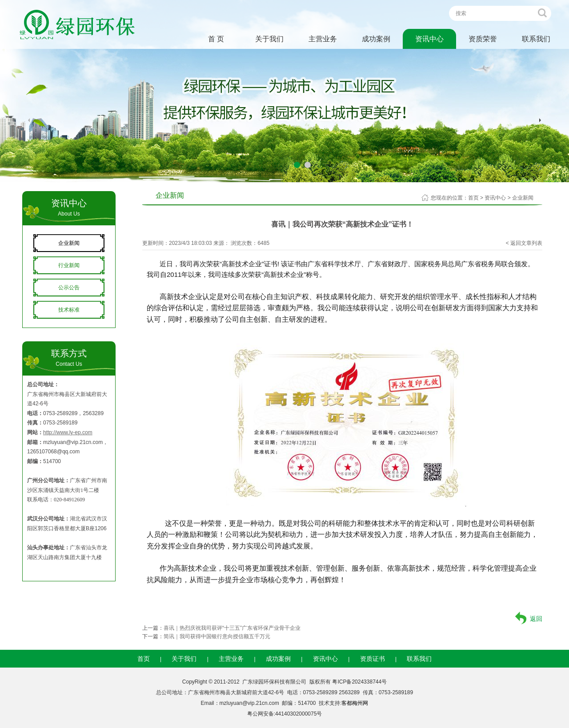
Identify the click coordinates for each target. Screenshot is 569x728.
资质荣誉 (483, 39)
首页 (473, 198)
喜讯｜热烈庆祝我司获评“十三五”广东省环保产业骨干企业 (232, 628)
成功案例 (376, 39)
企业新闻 (69, 243)
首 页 (216, 39)
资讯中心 (429, 39)
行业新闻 (69, 265)
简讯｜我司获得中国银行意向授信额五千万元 (217, 636)
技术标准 (69, 310)
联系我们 (536, 39)
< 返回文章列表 (524, 243)
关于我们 (269, 39)
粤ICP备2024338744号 (359, 682)
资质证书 (373, 659)
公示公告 (69, 288)
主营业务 (323, 39)
